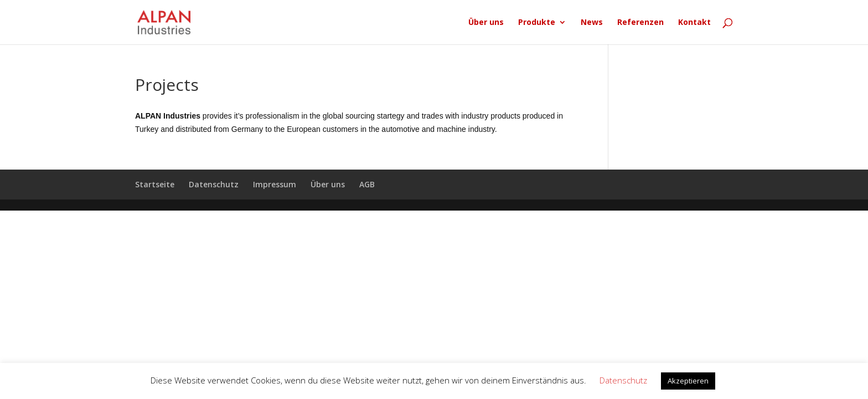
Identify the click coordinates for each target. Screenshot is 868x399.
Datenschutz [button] (623, 380)
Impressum (275, 184)
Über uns (486, 23)
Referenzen (640, 23)
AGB (367, 184)
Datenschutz (214, 184)
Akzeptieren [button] (688, 381)
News (592, 23)
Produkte (537, 23)
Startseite (155, 184)
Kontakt (694, 23)
